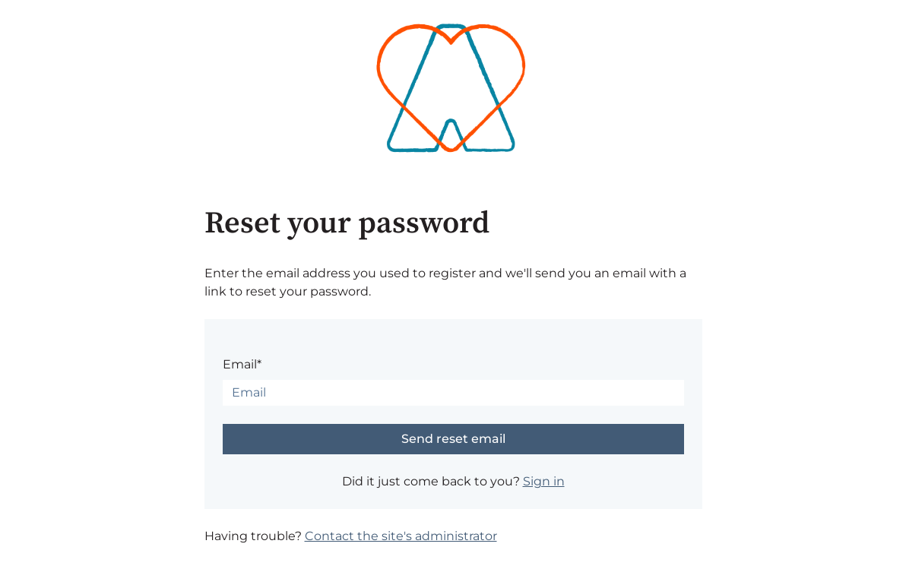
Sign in (544, 481)
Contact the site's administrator (401, 536)
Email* (242, 364)
